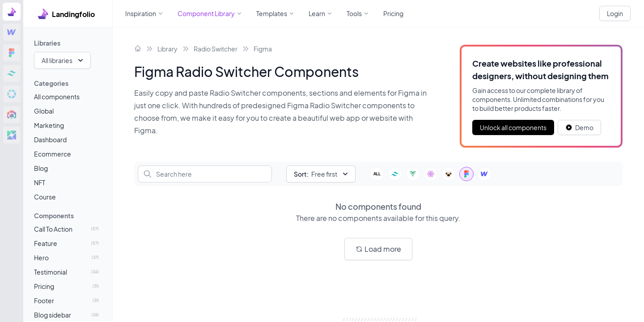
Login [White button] (615, 13)
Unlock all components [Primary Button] (513, 127)
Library (167, 49)
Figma (263, 49)
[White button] (579, 127)
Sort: (301, 174)
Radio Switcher (216, 49)
